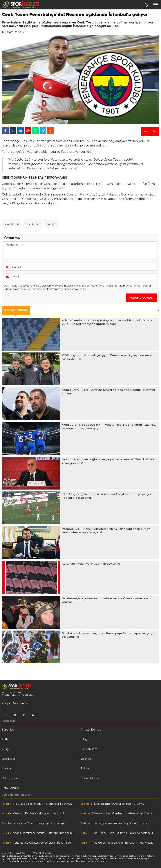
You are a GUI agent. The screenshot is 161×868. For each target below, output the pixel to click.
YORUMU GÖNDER (142, 298)
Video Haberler (90, 778)
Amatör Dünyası (91, 730)
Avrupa (6, 769)
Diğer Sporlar (10, 778)
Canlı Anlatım (89, 749)
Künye (6, 703)
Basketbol (8, 759)
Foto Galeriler (10, 788)
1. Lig (84, 739)
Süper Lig (8, 730)
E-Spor (85, 769)
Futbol (6, 739)
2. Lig (5, 749)
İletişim (26, 703)
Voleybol (86, 759)
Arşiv (16, 703)
